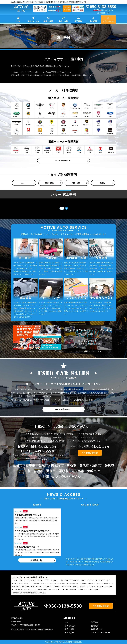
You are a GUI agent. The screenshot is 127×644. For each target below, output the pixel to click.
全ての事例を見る (63, 160)
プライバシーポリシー (100, 632)
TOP (18, 21)
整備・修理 (48, 21)
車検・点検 (63, 21)
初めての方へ (33, 21)
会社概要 (93, 21)
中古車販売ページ (62, 409)
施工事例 (78, 21)
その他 (102, 183)
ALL (23, 183)
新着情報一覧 (36, 560)
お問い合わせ (97, 629)
